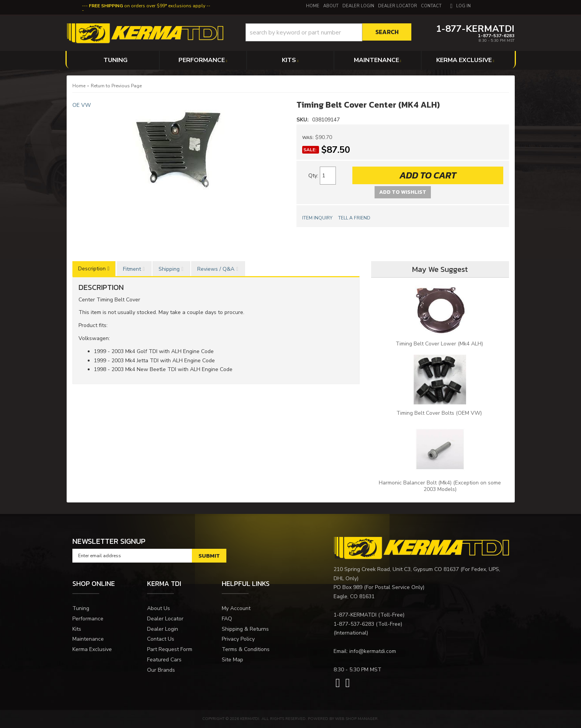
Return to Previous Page (116, 86)
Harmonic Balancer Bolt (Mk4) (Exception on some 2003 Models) (440, 486)
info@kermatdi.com (373, 651)
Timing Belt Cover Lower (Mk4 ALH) (440, 344)
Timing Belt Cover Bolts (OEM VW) (440, 413)
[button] (328, 32)
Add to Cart (428, 175)
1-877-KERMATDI (355, 615)
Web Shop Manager (356, 719)
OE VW (82, 105)
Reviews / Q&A (216, 269)
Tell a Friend (354, 218)
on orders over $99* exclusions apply (147, 6)
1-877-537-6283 (354, 624)
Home (79, 86)
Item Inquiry (317, 218)
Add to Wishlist (403, 192)
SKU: (303, 120)
